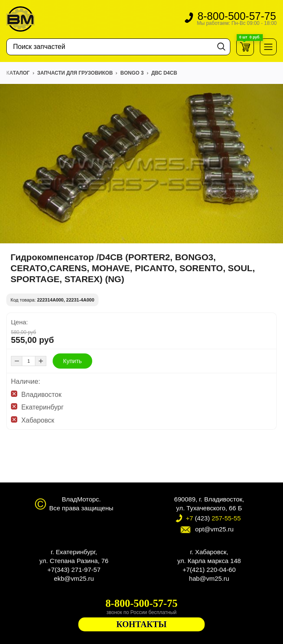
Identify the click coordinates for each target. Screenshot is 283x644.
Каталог (18, 73)
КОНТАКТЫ (141, 624)
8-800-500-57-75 (237, 19)
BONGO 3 (132, 73)
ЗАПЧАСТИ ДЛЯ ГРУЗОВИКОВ (75, 73)
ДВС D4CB (164, 73)
